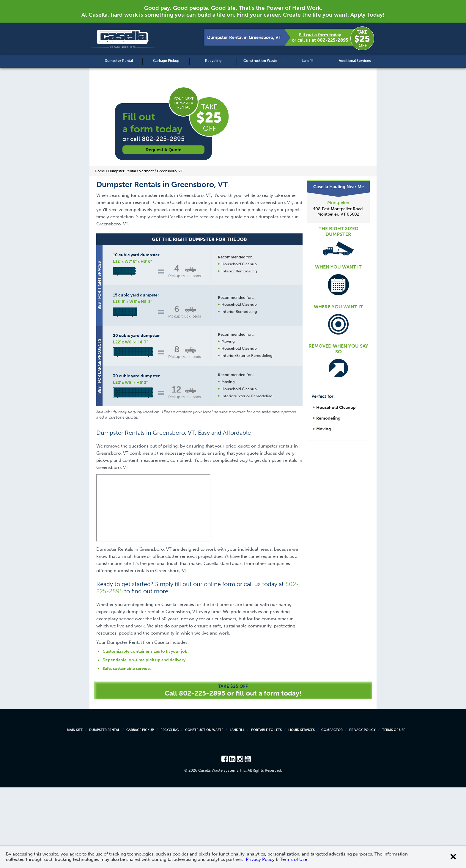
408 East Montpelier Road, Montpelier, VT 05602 (338, 212)
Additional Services (355, 61)
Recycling (213, 61)
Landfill (307, 61)
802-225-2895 (333, 40)
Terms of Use (394, 810)
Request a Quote (164, 150)
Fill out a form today (320, 35)
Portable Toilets (266, 810)
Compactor (332, 810)
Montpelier (338, 203)
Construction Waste (260, 61)
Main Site (75, 810)
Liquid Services (302, 810)
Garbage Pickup (166, 61)
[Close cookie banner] (453, 857)
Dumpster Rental (119, 61)
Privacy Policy (362, 810)
